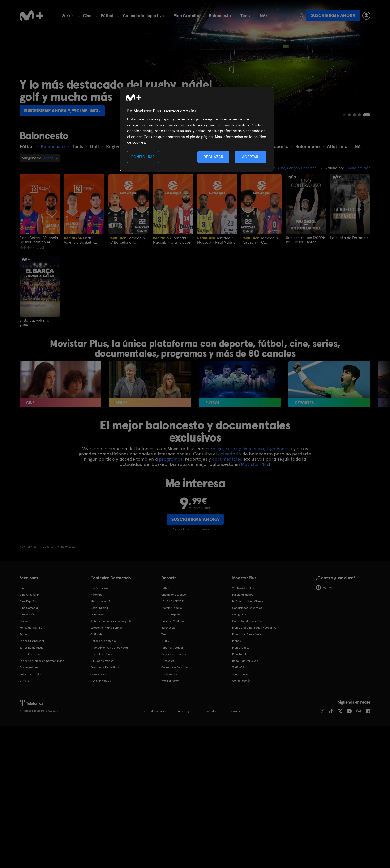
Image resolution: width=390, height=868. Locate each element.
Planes (236, 641)
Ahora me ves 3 (100, 601)
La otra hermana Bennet (106, 628)
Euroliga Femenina (245, 448)
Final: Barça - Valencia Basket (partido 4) (39, 240)
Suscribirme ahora (333, 15)
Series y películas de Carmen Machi (42, 661)
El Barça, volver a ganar (34, 322)
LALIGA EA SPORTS (173, 601)
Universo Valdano (173, 621)
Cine (87, 15)
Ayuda (324, 587)
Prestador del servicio (152, 711)
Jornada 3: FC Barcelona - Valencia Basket (127, 240)
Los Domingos (99, 588)
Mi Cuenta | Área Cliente (248, 601)
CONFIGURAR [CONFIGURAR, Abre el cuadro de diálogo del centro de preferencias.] (143, 157)
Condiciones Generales (247, 608)
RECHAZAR (214, 157)
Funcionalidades (243, 595)
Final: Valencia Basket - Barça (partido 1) (79, 240)
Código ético (240, 614)
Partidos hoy (169, 674)
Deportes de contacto (175, 654)
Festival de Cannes (102, 654)
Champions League (174, 595)
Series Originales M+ (33, 641)
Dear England (99, 608)
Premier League (172, 608)
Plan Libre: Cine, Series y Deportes (254, 628)
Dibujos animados (102, 661)
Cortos (24, 621)
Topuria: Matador (172, 648)
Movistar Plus (255, 464)
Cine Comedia (29, 608)
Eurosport (168, 661)
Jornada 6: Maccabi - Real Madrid (216, 240)
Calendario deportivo (143, 15)
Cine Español (28, 601)
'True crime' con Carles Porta (109, 648)
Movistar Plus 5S (101, 681)
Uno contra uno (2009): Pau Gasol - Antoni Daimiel (305, 240)
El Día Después (171, 614)
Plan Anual (239, 654)
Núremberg (98, 595)
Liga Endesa (279, 448)
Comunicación (241, 681)
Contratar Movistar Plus (247, 621)
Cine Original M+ (30, 595)
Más (264, 16)
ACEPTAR (250, 157)
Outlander (97, 634)
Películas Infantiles (32, 628)
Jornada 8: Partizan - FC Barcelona (260, 240)
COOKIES (235, 711)
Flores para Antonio (103, 641)
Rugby (165, 641)
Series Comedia (30, 654)
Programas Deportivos (105, 667)
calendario (230, 454)
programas (171, 459)
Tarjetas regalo (242, 674)
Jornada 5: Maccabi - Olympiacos (172, 240)
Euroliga (214, 448)
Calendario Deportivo (175, 667)
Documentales (29, 667)
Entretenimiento (30, 674)
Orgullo (24, 681)
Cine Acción (27, 614)
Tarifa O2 (238, 667)
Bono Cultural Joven (245, 661)
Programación (170, 681)
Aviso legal (185, 711)
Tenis (245, 15)
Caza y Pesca (99, 674)
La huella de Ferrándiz (349, 238)
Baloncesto (220, 15)
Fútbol (107, 15)
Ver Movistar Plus (243, 588)
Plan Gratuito (186, 15)
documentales (227, 459)
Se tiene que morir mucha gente (111, 621)
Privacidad (210, 711)
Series (68, 15)
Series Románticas (31, 648)
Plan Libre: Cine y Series (248, 634)
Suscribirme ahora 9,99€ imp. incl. (65, 110)
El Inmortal (97, 614)
